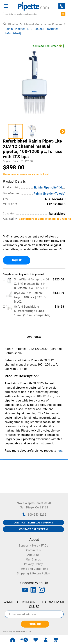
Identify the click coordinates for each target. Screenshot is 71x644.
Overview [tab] (34, 337)
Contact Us (34, 550)
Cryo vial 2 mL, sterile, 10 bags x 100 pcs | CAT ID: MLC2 (31, 297)
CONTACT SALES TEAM (33, 529)
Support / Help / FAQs (33, 546)
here (60, 451)
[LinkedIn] (33, 590)
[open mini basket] (56, 640)
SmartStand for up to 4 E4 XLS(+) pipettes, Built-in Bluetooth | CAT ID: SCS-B (31, 284)
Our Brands (34, 559)
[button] (15, 131)
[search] (63, 14)
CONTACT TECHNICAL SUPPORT (33, 523)
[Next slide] (63, 131)
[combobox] (34, 14)
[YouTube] (25, 590)
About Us (33, 555)
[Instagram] (42, 590)
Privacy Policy (34, 564)
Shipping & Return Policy (33, 573)
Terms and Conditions (34, 569)
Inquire (17, 260)
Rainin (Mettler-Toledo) (50, 194)
